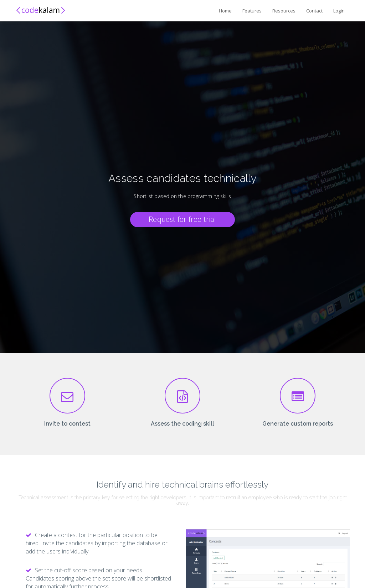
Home (225, 11)
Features (252, 11)
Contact (314, 11)
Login (339, 11)
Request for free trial (182, 219)
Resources (284, 11)
